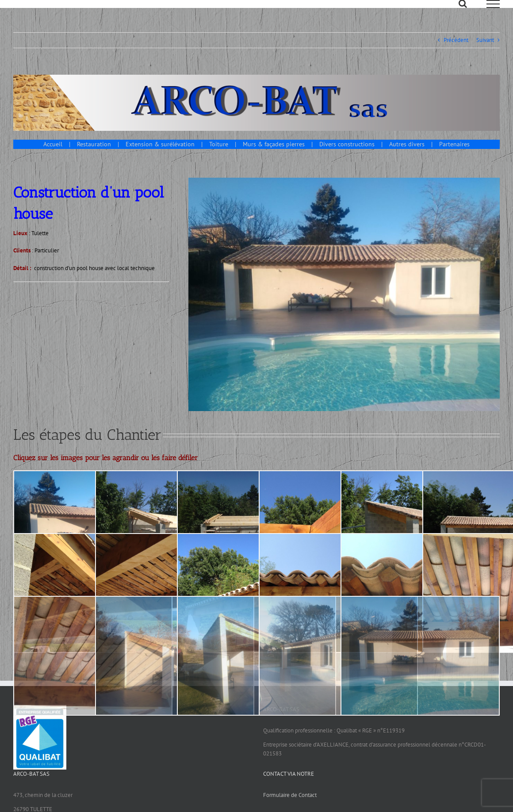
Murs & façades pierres (274, 154)
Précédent (456, 50)
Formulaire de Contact (290, 805)
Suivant (485, 50)
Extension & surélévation (160, 154)
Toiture (219, 154)
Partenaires (454, 154)
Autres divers (407, 154)
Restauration (94, 154)
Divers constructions (347, 154)
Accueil (53, 154)
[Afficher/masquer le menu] (493, 4)
